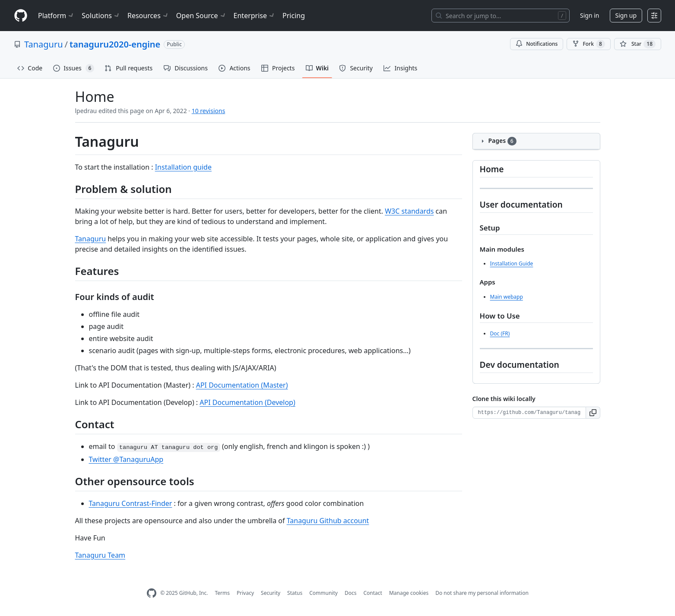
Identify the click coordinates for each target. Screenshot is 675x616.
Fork (588, 44)
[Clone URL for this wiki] (529, 413)
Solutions (101, 16)
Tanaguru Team (100, 555)
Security (271, 593)
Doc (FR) (500, 333)
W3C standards (409, 211)
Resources (148, 16)
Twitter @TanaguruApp (126, 459)
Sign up (626, 15)
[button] (593, 413)
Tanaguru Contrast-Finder (131, 503)
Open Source (201, 16)
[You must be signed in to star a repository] (638, 44)
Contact (372, 593)
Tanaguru (44, 44)
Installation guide (183, 167)
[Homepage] (21, 16)
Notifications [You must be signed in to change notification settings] (537, 44)
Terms (222, 593)
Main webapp (507, 297)
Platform (56, 16)
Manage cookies (409, 593)
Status (295, 593)
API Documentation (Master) (242, 385)
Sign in (589, 15)
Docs (351, 593)
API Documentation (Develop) (247, 402)
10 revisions (209, 111)
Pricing (294, 16)
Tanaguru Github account (328, 521)
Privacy (245, 593)
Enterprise (255, 16)
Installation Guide (512, 264)
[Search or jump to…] (501, 16)
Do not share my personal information (482, 593)
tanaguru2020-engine (115, 44)
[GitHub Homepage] (152, 593)
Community (323, 593)
